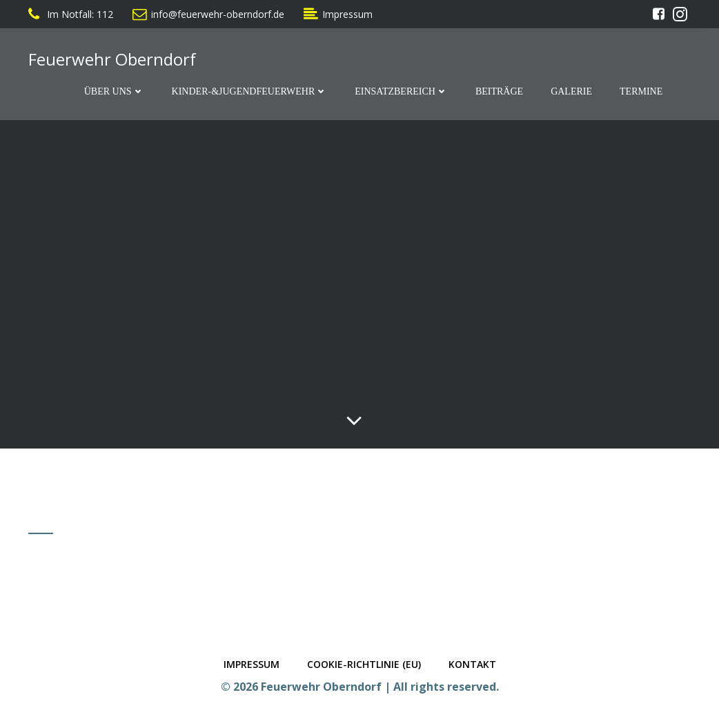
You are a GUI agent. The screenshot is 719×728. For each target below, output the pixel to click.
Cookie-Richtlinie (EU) (364, 664)
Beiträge (499, 91)
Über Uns (114, 91)
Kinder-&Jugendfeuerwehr (250, 91)
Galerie (571, 91)
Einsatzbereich (401, 91)
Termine (641, 91)
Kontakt (472, 664)
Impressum (252, 664)
